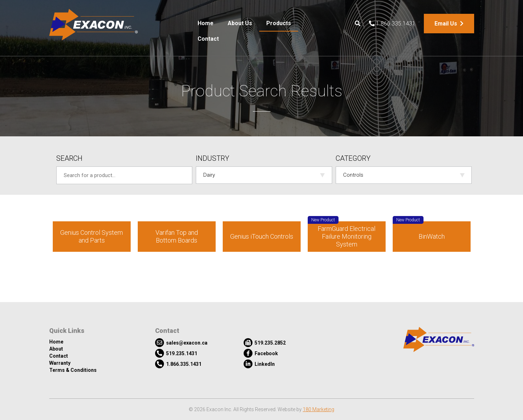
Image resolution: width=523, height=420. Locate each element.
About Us (240, 23)
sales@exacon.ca (181, 343)
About (56, 349)
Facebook (261, 353)
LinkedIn (259, 364)
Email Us (449, 24)
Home (206, 23)
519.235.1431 (176, 353)
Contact (208, 39)
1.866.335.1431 (392, 24)
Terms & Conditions (73, 370)
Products (279, 23)
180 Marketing (319, 409)
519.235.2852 (265, 343)
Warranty (60, 363)
